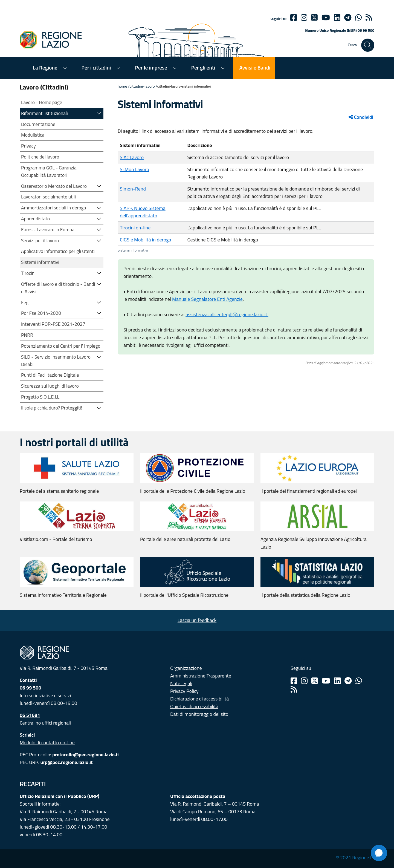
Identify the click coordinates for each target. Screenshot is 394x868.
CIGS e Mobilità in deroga (145, 240)
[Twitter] (314, 18)
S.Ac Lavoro (132, 157)
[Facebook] (294, 18)
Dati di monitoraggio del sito (199, 714)
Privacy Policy (184, 691)
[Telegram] (348, 681)
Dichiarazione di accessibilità (199, 699)
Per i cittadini (96, 67)
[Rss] (294, 690)
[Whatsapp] (358, 18)
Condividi (361, 117)
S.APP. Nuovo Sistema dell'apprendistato (143, 212)
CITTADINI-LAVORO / (144, 86)
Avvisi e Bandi (255, 67)
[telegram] (348, 18)
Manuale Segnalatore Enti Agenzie (207, 299)
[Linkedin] (337, 18)
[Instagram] (304, 18)
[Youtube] (326, 18)
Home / (124, 86)
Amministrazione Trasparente (201, 676)
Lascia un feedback (197, 620)
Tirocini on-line (135, 228)
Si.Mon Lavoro (134, 169)
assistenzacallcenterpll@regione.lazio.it (227, 314)
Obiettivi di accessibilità (194, 706)
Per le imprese (151, 67)
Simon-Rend (133, 189)
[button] (99, 113)
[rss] (369, 18)
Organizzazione (186, 668)
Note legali (181, 683)
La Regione (45, 67)
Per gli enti (203, 67)
